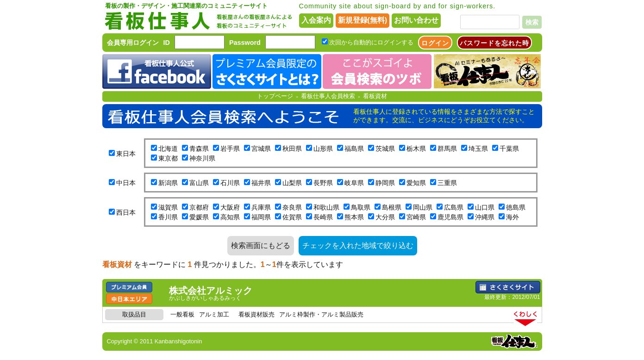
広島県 (454, 207)
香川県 (168, 217)
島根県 (392, 207)
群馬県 (447, 149)
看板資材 (375, 96)
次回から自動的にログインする (371, 42)
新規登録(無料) (363, 20)
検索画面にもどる (261, 245)
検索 (532, 22)
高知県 (230, 217)
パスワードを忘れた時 (494, 43)
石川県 (230, 183)
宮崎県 (416, 217)
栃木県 (416, 149)
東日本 (126, 154)
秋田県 (292, 149)
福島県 (354, 149)
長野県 (323, 183)
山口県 (485, 207)
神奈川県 (202, 158)
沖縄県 (485, 217)
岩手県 (230, 149)
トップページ (275, 96)
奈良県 (292, 207)
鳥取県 (361, 207)
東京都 (168, 158)
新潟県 (168, 183)
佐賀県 (292, 217)
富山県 (199, 183)
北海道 (168, 149)
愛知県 (416, 183)
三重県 (447, 183)
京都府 (199, 207)
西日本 (126, 212)
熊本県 (354, 217)
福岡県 (261, 217)
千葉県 (509, 149)
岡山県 (423, 207)
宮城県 (261, 149)
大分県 (385, 217)
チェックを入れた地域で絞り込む (358, 245)
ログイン (435, 43)
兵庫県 (261, 207)
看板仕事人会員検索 (328, 96)
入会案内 (316, 20)
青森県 (199, 149)
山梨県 (292, 183)
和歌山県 (326, 207)
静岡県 (385, 183)
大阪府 (230, 207)
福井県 (261, 183)
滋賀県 (168, 207)
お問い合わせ (416, 20)
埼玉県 (478, 149)
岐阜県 (354, 183)
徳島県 (516, 207)
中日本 (126, 183)
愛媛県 (199, 217)
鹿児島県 (450, 217)
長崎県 (323, 217)
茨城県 (385, 149)
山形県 (323, 149)
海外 (513, 217)
